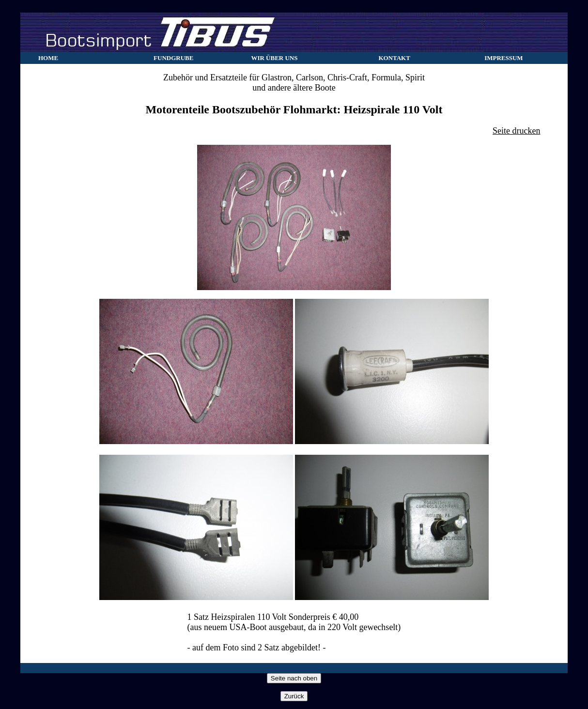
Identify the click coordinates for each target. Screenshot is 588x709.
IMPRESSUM (503, 58)
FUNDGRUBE (173, 58)
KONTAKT (394, 58)
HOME (48, 58)
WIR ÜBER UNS (274, 58)
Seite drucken (516, 131)
